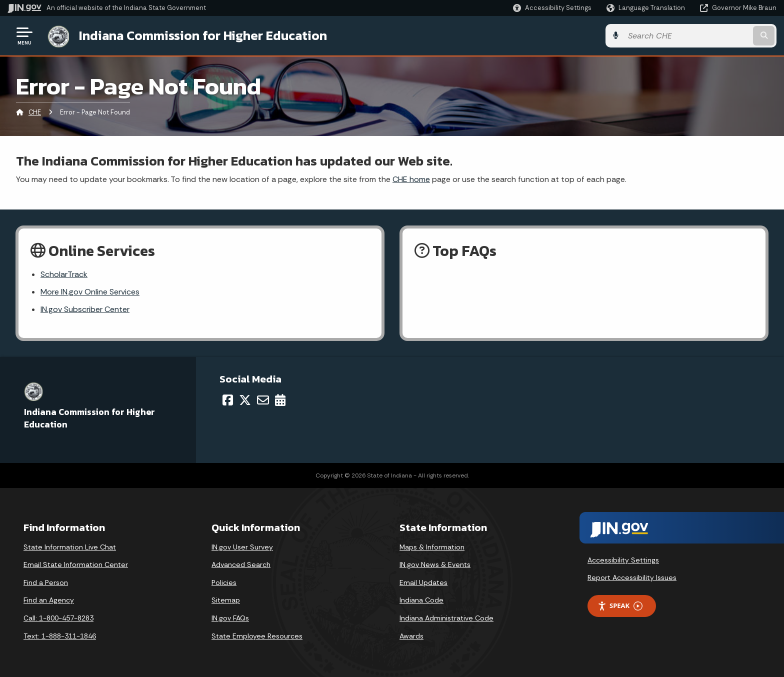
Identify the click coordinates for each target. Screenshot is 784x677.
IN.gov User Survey (242, 547)
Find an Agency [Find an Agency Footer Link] (49, 600)
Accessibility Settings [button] (623, 560)
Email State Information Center (76, 564)
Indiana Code (421, 600)
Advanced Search (241, 564)
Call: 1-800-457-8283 (58, 618)
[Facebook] (228, 400)
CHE (35, 112)
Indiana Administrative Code (446, 618)
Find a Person (46, 582)
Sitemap (226, 600)
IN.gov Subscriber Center (85, 309)
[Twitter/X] (245, 400)
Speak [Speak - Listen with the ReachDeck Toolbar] (620, 606)
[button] (552, 8)
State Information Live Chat (70, 547)
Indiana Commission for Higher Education (203, 35)
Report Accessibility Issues (632, 577)
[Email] (263, 400)
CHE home (411, 179)
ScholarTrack (64, 274)
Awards (411, 636)
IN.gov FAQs (230, 618)
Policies (224, 582)
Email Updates (423, 582)
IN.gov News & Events (435, 564)
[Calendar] (280, 400)
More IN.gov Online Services (90, 292)
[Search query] (687, 36)
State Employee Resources (257, 636)
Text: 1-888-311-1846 (60, 636)
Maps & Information (432, 547)
